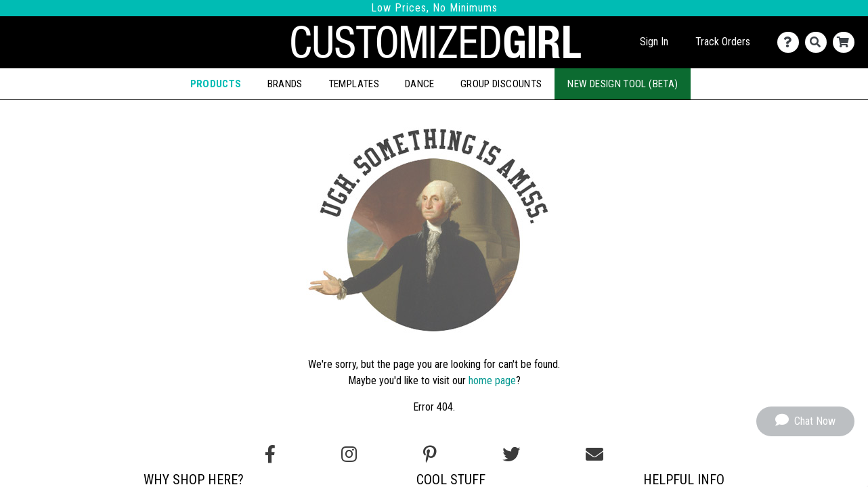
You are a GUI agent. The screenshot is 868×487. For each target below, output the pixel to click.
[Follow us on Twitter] (511, 455)
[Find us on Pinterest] (430, 455)
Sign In (654, 42)
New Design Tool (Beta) (623, 84)
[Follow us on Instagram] (349, 455)
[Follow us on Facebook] (270, 455)
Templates (354, 84)
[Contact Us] (791, 42)
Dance (420, 84)
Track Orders (723, 42)
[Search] (819, 42)
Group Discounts (501, 84)
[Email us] (594, 455)
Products (216, 84)
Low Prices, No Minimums (434, 8)
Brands (285, 84)
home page (492, 380)
